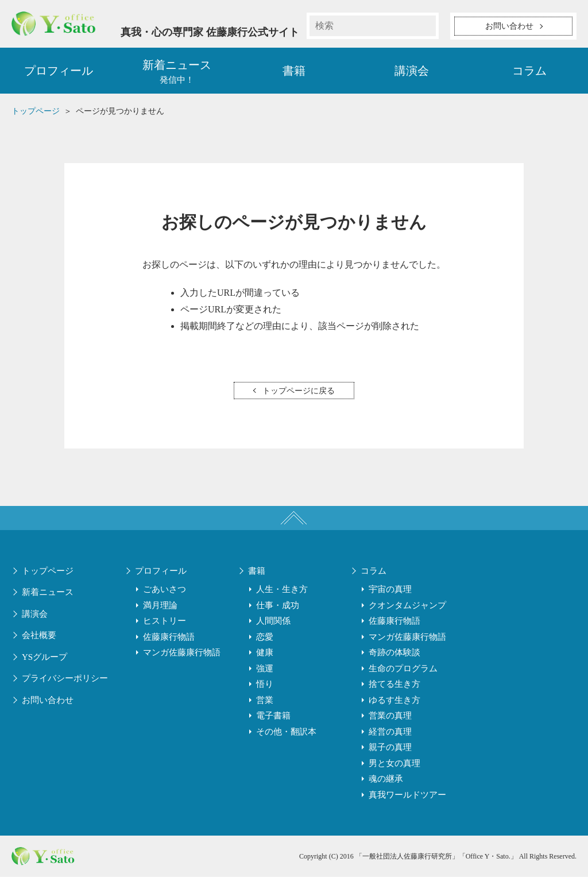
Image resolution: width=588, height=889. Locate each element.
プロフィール (59, 75)
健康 (265, 665)
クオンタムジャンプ (407, 617)
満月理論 (160, 617)
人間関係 (273, 633)
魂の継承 (386, 791)
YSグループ (45, 669)
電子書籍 (273, 728)
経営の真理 (390, 744)
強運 (265, 681)
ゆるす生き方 (394, 712)
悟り (265, 697)
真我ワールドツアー (407, 807)
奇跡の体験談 (394, 665)
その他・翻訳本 (286, 744)
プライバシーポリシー (65, 691)
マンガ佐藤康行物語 (182, 665)
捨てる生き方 (394, 697)
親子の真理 (390, 760)
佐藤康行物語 (169, 649)
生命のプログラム (403, 681)
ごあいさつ (165, 602)
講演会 (412, 75)
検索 (425, 26)
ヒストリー (165, 633)
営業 (265, 712)
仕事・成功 (278, 617)
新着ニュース (48, 605)
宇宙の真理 (390, 602)
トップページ (48, 583)
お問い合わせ (48, 712)
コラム (529, 75)
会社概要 (39, 648)
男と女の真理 (394, 775)
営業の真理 (390, 728)
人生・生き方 (282, 602)
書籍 (294, 75)
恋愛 (265, 649)
